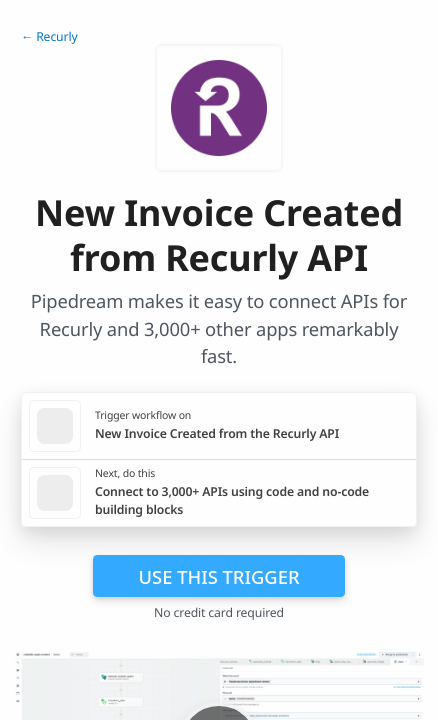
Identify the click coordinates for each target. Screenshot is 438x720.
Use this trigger (218, 576)
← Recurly (49, 36)
